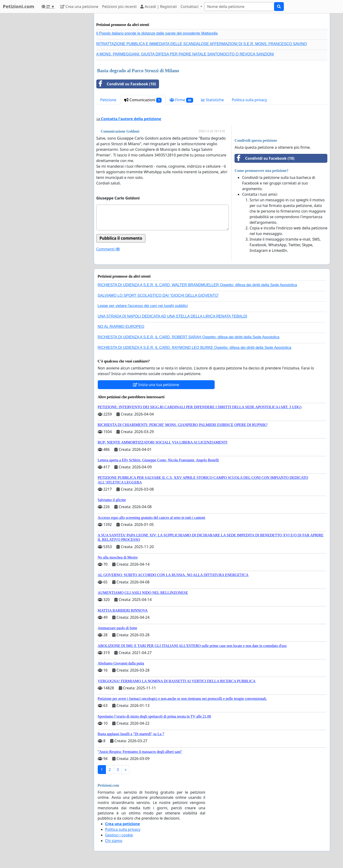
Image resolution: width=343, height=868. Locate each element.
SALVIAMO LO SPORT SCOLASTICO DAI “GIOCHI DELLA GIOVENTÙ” (158, 295)
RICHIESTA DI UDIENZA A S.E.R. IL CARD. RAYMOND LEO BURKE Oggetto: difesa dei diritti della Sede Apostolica (195, 348)
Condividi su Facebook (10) (126, 84)
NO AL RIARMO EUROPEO (121, 327)
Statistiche (213, 100)
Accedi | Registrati (158, 7)
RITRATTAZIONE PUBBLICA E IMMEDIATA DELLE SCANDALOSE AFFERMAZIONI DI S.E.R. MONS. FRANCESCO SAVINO (202, 44)
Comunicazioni (143, 100)
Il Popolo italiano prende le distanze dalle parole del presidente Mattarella (157, 33)
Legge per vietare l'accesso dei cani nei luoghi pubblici (143, 306)
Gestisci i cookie (119, 835)
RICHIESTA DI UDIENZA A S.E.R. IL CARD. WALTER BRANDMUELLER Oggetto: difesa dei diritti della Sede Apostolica (197, 285)
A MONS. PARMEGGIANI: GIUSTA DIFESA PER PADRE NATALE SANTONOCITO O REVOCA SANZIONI (185, 54)
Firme (181, 100)
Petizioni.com (18, 6)
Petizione (108, 100)
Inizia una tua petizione (156, 385)
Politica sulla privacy (249, 100)
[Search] (239, 7)
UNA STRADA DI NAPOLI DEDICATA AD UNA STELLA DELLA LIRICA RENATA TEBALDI (173, 316)
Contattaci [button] (190, 7)
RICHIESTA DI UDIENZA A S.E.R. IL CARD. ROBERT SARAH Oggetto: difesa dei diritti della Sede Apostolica (189, 337)
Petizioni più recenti (119, 7)
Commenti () (108, 249)
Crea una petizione (79, 7)
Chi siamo (114, 841)
